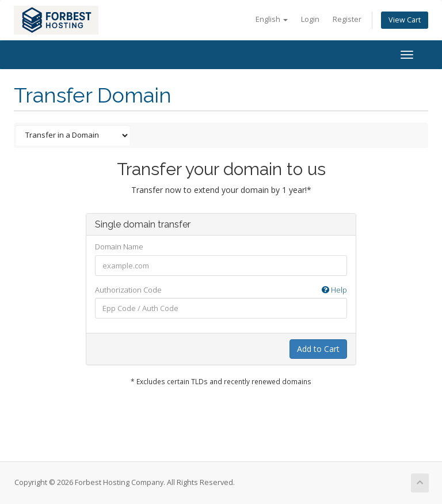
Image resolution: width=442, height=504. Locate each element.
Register (347, 19)
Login (310, 19)
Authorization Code (221, 290)
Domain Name (119, 247)
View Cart (405, 20)
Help (334, 290)
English (272, 19)
